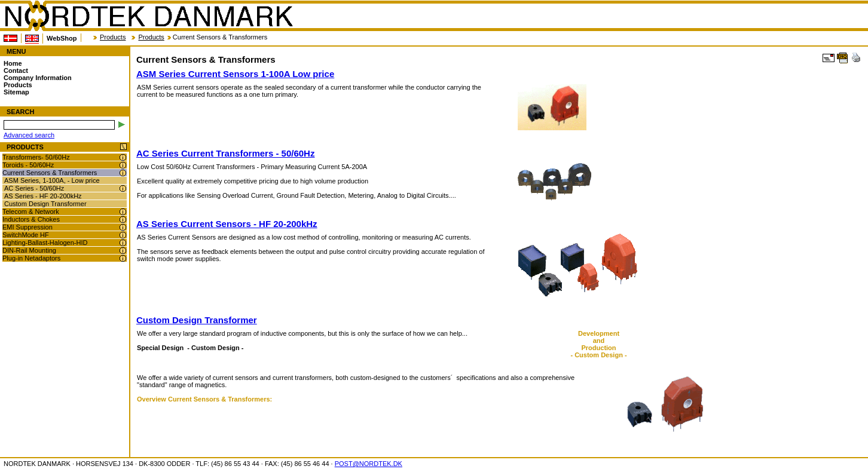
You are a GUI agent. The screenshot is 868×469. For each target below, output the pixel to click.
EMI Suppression (27, 227)
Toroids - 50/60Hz (28, 165)
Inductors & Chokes (31, 219)
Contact (16, 70)
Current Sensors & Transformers (50, 173)
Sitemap (16, 92)
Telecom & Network (31, 211)
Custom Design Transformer (45, 204)
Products (113, 37)
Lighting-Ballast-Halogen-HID (45, 243)
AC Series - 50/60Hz (34, 188)
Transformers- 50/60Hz (36, 157)
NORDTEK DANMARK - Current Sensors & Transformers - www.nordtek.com (148, 16)
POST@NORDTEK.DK (369, 464)
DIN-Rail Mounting (29, 250)
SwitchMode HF (26, 235)
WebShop (62, 38)
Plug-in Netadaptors (31, 258)
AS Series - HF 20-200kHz (43, 196)
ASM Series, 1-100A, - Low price (52, 180)
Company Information (38, 78)
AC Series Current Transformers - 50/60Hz (225, 153)
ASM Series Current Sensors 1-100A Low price (235, 74)
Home (13, 63)
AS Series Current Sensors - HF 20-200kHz (227, 224)
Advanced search (29, 135)
